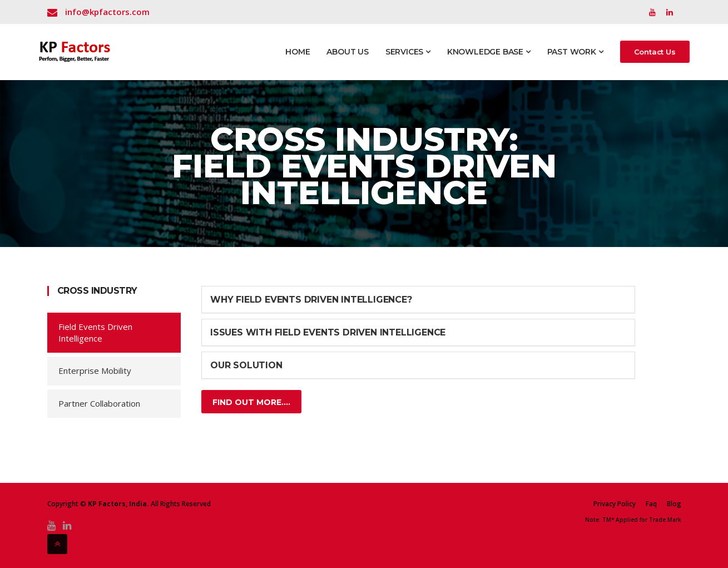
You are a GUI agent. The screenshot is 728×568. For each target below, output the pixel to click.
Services (408, 52)
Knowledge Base (489, 52)
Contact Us (655, 52)
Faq (651, 504)
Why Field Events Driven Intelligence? (311, 300)
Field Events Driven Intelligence (95, 332)
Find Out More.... (251, 402)
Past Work (575, 52)
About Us (347, 52)
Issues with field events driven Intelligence (328, 332)
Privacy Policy (615, 504)
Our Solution (246, 365)
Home (298, 52)
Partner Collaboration (99, 403)
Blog (674, 504)
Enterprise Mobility (95, 371)
